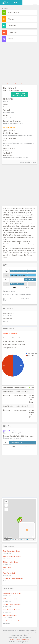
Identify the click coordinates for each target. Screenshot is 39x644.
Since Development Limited (11, 610)
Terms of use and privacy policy (19, 640)
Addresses (11, 19)
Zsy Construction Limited (11, 621)
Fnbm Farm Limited (9, 573)
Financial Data (12, 32)
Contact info (12, 26)
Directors (11, 39)
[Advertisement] (19, 63)
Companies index (12, 84)
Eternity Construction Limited (12, 604)
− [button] (6, 505)
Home (3, 84)
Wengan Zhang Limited (10, 615)
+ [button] (6, 502)
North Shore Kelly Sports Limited (13, 579)
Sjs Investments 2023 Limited (12, 557)
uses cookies (15, 633)
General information (14, 12)
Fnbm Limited (7, 568)
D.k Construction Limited (11, 562)
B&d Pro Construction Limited (12, 593)
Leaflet (12, 540)
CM (22, 84)
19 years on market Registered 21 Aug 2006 (19, 95)
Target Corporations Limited (12, 551)
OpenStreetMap (25, 540)
